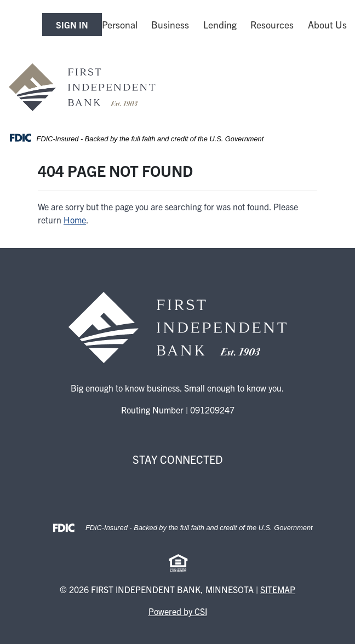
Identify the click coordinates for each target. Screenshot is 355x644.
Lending (220, 24)
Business (170, 24)
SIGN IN (72, 25)
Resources (272, 24)
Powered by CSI (178, 611)
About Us (327, 24)
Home (75, 220)
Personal (120, 24)
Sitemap (278, 589)
